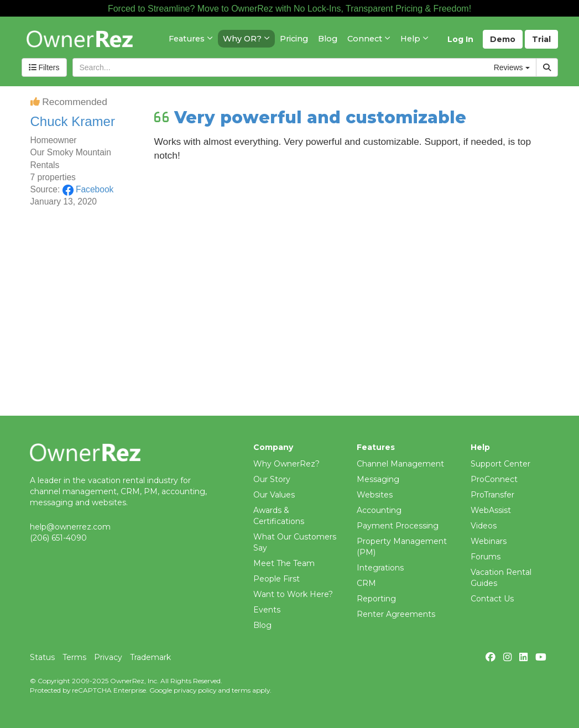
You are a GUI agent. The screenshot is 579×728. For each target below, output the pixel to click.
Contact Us (492, 599)
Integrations (380, 568)
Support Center (500, 464)
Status (42, 657)
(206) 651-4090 (58, 538)
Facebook (88, 189)
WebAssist (491, 510)
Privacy (108, 657)
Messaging (378, 479)
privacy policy (195, 690)
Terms (74, 657)
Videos (484, 526)
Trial (541, 39)
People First (277, 579)
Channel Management (400, 464)
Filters (44, 67)
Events (267, 610)
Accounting (379, 510)
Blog (262, 625)
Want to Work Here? (293, 594)
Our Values (274, 495)
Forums (486, 557)
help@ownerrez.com (70, 527)
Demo (503, 39)
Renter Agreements (396, 614)
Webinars (489, 541)
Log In (460, 39)
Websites (375, 495)
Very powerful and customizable (320, 117)
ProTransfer (492, 495)
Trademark (150, 657)
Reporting (376, 599)
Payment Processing (398, 526)
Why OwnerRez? (286, 464)
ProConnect (494, 479)
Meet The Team (284, 563)
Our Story (272, 479)
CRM (366, 583)
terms (241, 690)
